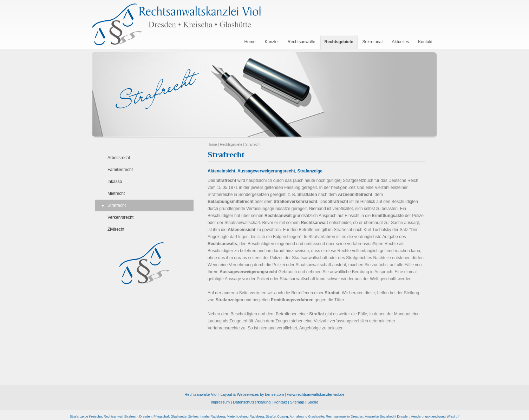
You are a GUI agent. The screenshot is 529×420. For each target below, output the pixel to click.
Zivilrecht (116, 229)
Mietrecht (116, 193)
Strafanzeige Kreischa (86, 416)
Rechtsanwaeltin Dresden (345, 416)
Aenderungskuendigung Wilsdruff (435, 416)
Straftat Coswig (277, 416)
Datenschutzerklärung (252, 402)
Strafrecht (117, 205)
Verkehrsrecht (120, 217)
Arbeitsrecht (119, 158)
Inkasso (115, 182)
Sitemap (297, 402)
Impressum (220, 402)
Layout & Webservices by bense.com (252, 394)
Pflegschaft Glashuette (170, 416)
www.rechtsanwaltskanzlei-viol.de (316, 394)
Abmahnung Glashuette (307, 416)
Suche (313, 402)
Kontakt (280, 402)
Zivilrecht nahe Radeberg (207, 416)
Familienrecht (120, 170)
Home (212, 145)
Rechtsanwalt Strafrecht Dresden (128, 416)
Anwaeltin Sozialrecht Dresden (387, 416)
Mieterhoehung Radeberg (245, 416)
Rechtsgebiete (231, 145)
